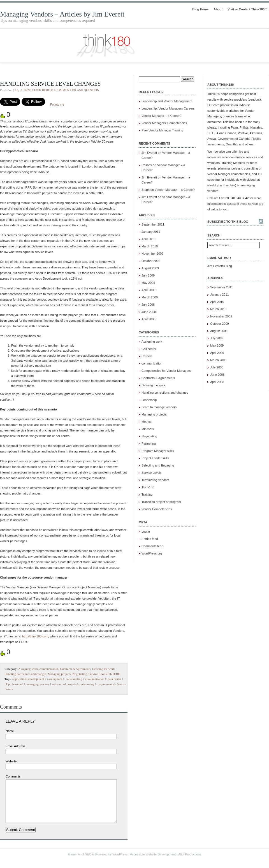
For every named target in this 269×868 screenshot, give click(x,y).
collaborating (74, 679)
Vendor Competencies (157, 509)
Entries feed (150, 539)
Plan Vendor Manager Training (162, 130)
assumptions (55, 679)
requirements (105, 684)
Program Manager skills (158, 451)
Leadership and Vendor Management (167, 101)
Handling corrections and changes (25, 674)
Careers (147, 356)
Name (10, 731)
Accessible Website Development (153, 863)
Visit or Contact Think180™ (248, 9)
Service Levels (98, 674)
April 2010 (149, 239)
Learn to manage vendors (159, 407)
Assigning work (28, 669)
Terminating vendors (155, 480)
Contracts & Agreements (76, 669)
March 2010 (150, 246)
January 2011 (151, 232)
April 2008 (149, 319)
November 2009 (152, 254)
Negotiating (80, 674)
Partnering (149, 444)
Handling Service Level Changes (50, 84)
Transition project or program (161, 502)
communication (49, 669)
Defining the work (104, 669)
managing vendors (38, 684)
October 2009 (151, 261)
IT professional (14, 684)
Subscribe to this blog (228, 222)
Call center (149, 349)
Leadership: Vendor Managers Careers (168, 108)
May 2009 (148, 283)
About (218, 9)
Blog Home (200, 9)
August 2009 (150, 268)
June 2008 (149, 312)
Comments (13, 776)
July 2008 (148, 305)
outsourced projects (64, 684)
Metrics (146, 422)
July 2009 (148, 275)
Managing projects (59, 674)
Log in (146, 532)
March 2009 (150, 297)
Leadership (149, 400)
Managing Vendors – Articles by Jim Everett (62, 14)
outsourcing (87, 684)
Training (147, 495)
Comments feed (152, 546)
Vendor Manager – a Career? (161, 116)
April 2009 (149, 290)
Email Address (15, 746)
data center (115, 679)
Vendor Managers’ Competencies (164, 123)
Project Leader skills (155, 458)
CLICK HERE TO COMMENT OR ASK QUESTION (66, 90)
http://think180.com (35, 636)
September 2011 (153, 224)
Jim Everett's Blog (220, 266)
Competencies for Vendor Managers (166, 371)
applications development (28, 679)
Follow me (57, 105)
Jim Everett (149, 153)
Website (11, 761)
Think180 (114, 674)
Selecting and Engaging (158, 465)
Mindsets (148, 429)
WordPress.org (152, 553)
